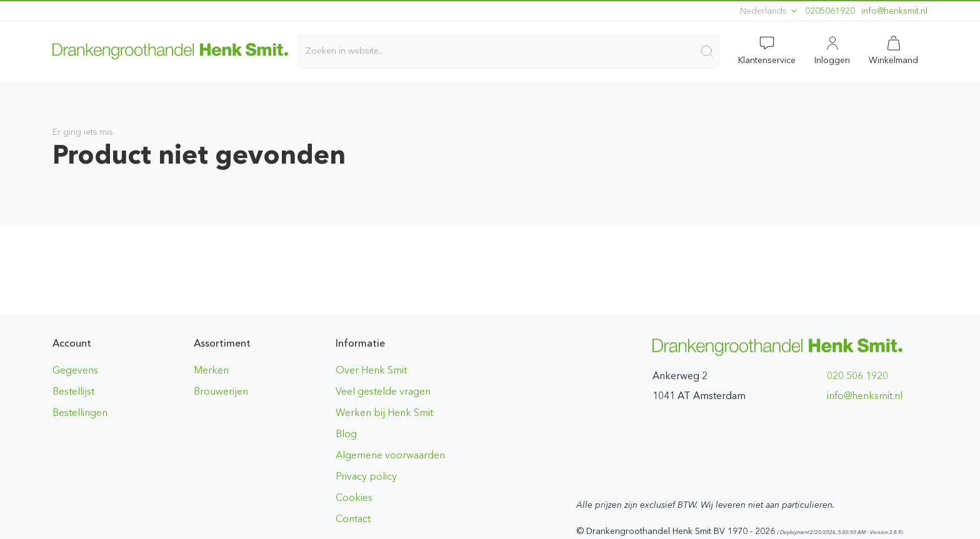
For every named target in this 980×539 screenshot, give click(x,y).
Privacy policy (366, 476)
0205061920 (830, 11)
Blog (346, 434)
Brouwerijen (221, 391)
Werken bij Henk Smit (384, 413)
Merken (211, 370)
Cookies (354, 497)
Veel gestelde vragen (383, 391)
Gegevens (75, 370)
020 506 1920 (857, 376)
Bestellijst (73, 391)
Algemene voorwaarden (390, 455)
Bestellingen (80, 413)
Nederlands (769, 11)
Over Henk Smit (371, 370)
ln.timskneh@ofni (894, 11)
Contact (353, 519)
